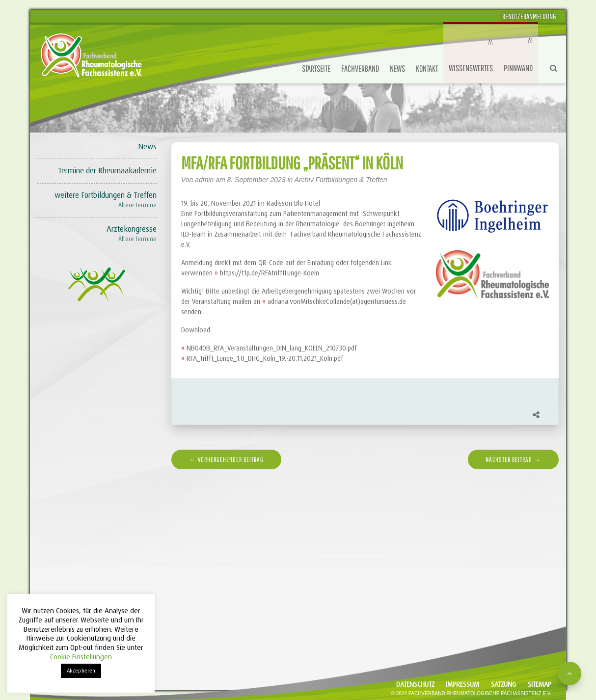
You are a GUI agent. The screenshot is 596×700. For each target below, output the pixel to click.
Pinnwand (518, 68)
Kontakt (427, 68)
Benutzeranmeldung (529, 16)
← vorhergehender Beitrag (226, 459)
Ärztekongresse (132, 229)
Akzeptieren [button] (81, 671)
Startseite (316, 68)
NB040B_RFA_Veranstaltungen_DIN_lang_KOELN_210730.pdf (272, 348)
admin (204, 180)
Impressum (462, 684)
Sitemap (540, 684)
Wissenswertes (471, 68)
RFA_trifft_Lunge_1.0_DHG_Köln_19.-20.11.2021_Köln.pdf (265, 358)
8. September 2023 (257, 180)
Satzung (503, 684)
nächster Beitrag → (513, 459)
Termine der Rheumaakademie (107, 171)
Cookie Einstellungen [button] (81, 657)
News (397, 68)
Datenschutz (415, 684)
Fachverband (360, 68)
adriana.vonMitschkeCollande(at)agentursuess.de (337, 301)
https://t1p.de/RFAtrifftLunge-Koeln (270, 273)
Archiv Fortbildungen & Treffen (341, 180)
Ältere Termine (137, 205)
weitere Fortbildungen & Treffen (106, 195)
